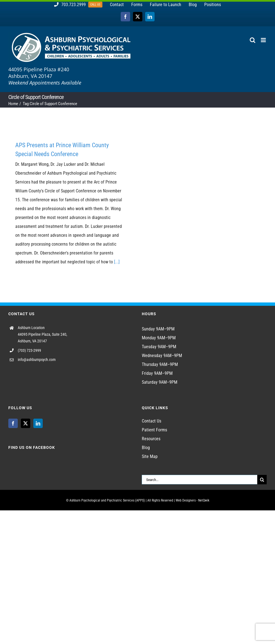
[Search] (262, 480)
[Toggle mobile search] (253, 40)
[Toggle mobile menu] (264, 40)
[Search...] (200, 480)
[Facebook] (13, 423)
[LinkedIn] (38, 423)
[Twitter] (26, 423)
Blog (146, 448)
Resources (151, 439)
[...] (117, 262)
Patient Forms (154, 430)
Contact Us (152, 421)
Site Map (150, 456)
